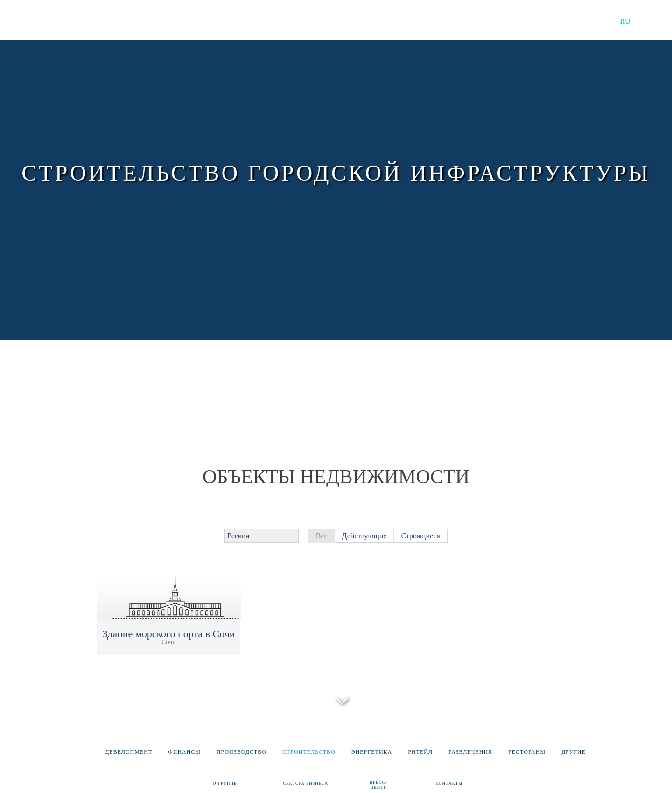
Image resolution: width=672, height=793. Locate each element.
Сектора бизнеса (305, 783)
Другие (574, 748)
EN (651, 21)
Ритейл (420, 748)
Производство (241, 748)
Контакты (449, 783)
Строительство (309, 748)
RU (625, 21)
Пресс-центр (378, 784)
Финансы (184, 748)
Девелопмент (129, 748)
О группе (225, 783)
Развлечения (470, 748)
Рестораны (527, 748)
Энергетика (372, 748)
